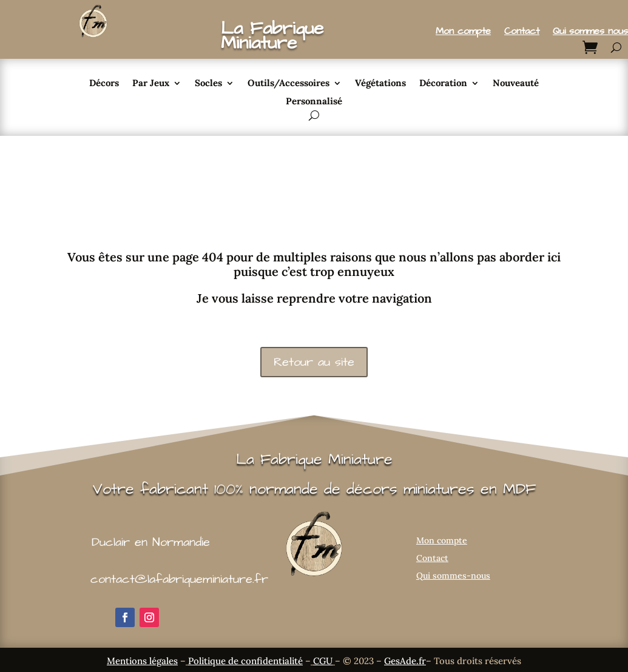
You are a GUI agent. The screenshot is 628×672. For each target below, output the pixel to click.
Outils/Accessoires (289, 84)
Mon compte (463, 32)
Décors (104, 84)
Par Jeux (151, 84)
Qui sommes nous (590, 32)
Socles (208, 84)
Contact (522, 32)
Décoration (443, 84)
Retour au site (314, 362)
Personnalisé (314, 102)
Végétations (380, 84)
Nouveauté (516, 84)
